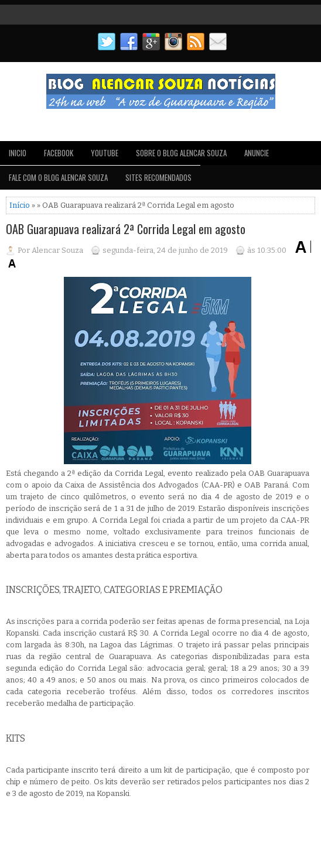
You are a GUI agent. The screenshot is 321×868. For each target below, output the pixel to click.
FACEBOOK (59, 153)
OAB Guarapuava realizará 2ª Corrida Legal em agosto (126, 229)
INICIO (18, 153)
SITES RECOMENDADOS (158, 177)
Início (20, 205)
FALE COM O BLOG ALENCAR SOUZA (58, 177)
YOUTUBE (105, 153)
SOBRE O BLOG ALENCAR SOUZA (181, 153)
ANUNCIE (257, 153)
